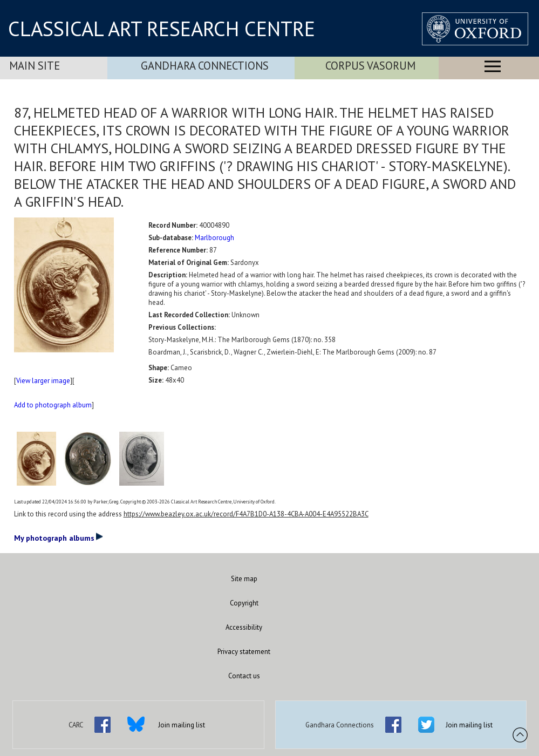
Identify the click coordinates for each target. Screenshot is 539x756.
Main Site (35, 66)
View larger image (43, 381)
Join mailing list (182, 725)
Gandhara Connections (205, 66)
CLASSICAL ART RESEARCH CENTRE (162, 29)
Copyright (244, 603)
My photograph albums (59, 537)
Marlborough (214, 238)
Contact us (244, 676)
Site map (244, 579)
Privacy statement (244, 652)
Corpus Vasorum (370, 66)
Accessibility (244, 627)
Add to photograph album (53, 405)
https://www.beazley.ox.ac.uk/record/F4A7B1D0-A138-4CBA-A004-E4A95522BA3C (246, 514)
